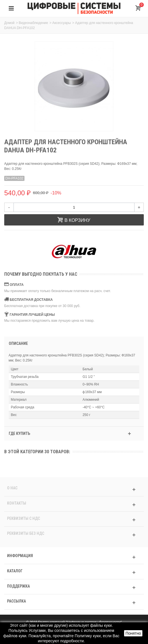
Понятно (133, 633)
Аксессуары (62, 23)
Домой (9, 23)
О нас (12, 488)
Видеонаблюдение (33, 23)
